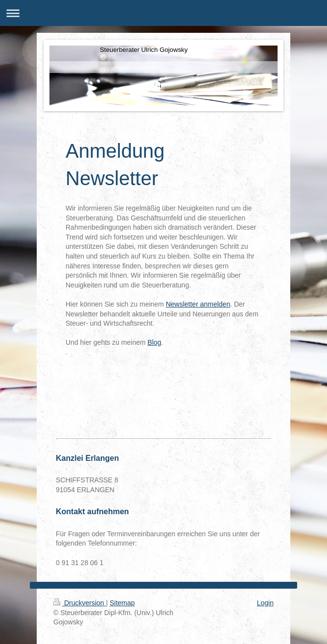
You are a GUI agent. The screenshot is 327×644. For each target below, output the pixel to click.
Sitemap (122, 603)
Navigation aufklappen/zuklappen (163, 13)
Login (265, 603)
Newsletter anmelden (198, 304)
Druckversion (80, 603)
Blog (154, 342)
